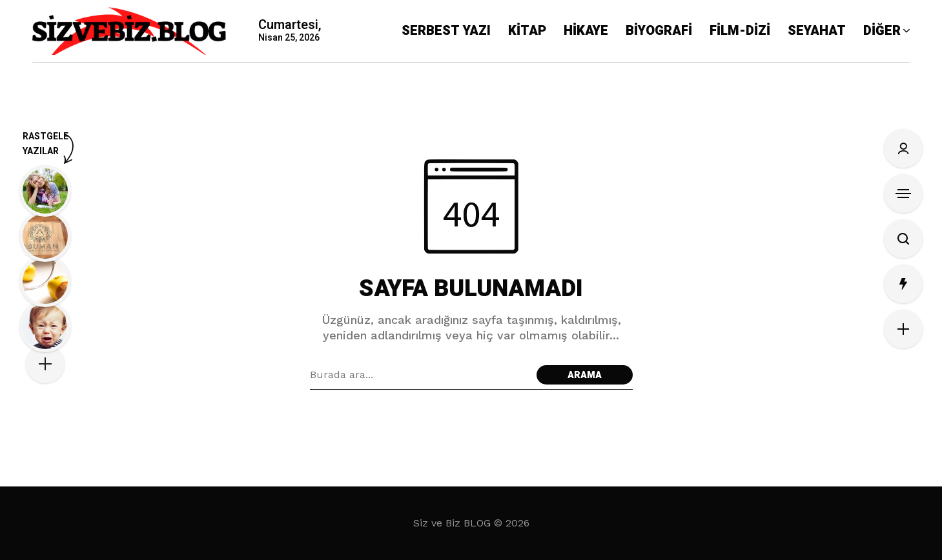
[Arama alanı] (420, 375)
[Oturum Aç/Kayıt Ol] (903, 148)
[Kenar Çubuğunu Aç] (903, 194)
